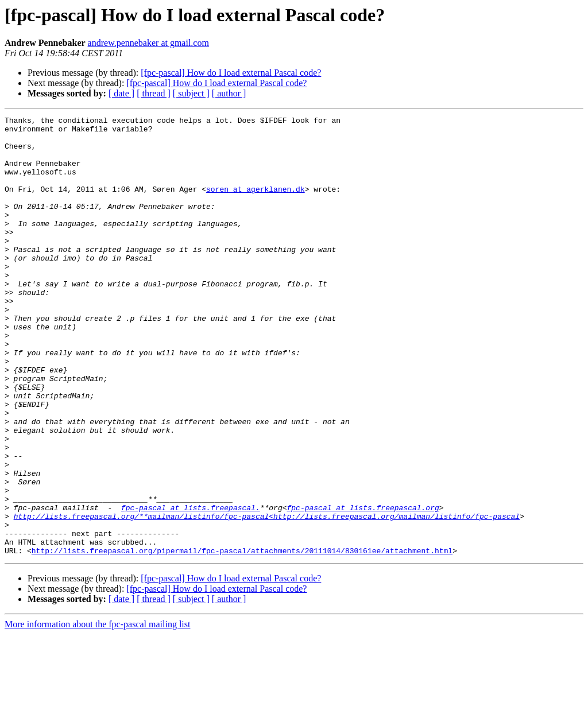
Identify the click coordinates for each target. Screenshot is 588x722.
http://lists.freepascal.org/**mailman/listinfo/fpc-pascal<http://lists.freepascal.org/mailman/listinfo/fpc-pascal (267, 597)
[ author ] (229, 93)
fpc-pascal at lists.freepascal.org (363, 587)
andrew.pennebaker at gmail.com (148, 43)
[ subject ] (191, 93)
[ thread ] (154, 93)
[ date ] (121, 93)
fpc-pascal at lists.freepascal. (191, 587)
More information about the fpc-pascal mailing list (97, 712)
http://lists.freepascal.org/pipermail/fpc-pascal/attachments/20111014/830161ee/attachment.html (242, 638)
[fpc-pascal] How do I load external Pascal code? (231, 73)
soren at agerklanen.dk (256, 204)
